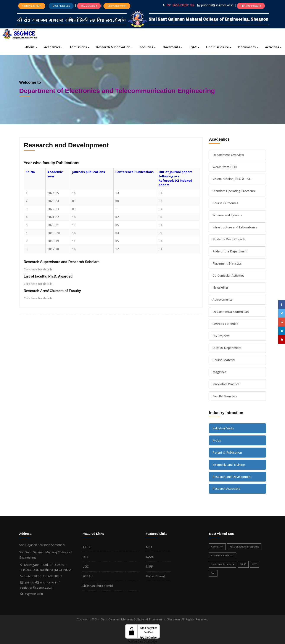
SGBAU (88, 576)
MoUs (217, 440)
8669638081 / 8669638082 (43, 576)
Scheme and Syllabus (227, 215)
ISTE (255, 564)
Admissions (80, 47)
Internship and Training (229, 465)
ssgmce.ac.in (34, 594)
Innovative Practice (226, 384)
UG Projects (221, 336)
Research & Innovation (115, 47)
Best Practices (61, 6)
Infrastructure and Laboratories (235, 227)
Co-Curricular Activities (228, 275)
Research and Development (232, 477)
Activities (273, 47)
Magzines (219, 372)
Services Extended (225, 324)
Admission (217, 547)
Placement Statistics (227, 263)
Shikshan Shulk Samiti (98, 586)
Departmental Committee (231, 312)
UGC (86, 566)
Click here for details (38, 269)
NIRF (149, 566)
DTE (85, 557)
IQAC (194, 47)
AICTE (87, 547)
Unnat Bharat (155, 576)
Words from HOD (225, 167)
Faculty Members (225, 396)
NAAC (150, 557)
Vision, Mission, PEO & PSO (232, 179)
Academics (53, 47)
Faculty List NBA (32, 6)
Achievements (222, 300)
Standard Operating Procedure (234, 191)
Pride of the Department (230, 251)
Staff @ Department (227, 348)
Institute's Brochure (222, 564)
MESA (243, 564)
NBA (149, 547)
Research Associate (226, 489)
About (31, 47)
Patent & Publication (227, 452)
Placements (173, 47)
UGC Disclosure (219, 47)
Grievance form (117, 6)
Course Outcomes (225, 203)
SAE (213, 573)
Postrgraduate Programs (244, 547)
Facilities (148, 47)
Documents (248, 47)
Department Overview (228, 155)
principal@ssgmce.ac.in (218, 5)
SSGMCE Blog (89, 6)
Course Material (224, 360)
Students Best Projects (229, 239)
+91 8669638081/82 (180, 5)
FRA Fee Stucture (251, 6)
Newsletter (220, 287)
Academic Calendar (222, 555)
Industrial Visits (223, 428)
